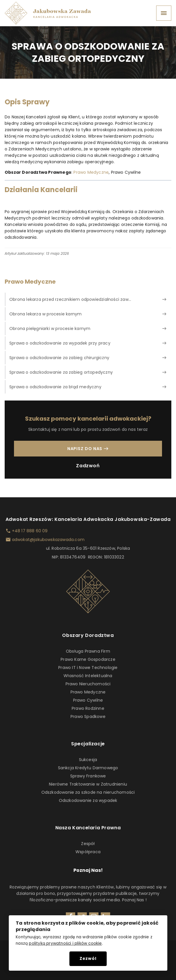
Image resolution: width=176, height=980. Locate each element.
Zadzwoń (88, 466)
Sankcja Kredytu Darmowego (88, 768)
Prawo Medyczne (91, 172)
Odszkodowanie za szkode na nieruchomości (88, 792)
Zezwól (88, 959)
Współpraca (88, 852)
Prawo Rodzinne (88, 708)
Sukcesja (88, 760)
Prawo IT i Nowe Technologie (88, 668)
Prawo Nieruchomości (88, 684)
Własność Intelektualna (88, 676)
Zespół (88, 844)
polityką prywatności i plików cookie (65, 943)
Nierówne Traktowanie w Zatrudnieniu (88, 784)
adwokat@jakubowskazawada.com (48, 540)
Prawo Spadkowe (88, 716)
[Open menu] (164, 13)
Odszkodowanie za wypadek (88, 800)
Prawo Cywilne (88, 700)
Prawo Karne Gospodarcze (88, 659)
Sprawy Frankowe (88, 776)
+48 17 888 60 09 (30, 531)
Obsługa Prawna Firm (88, 651)
